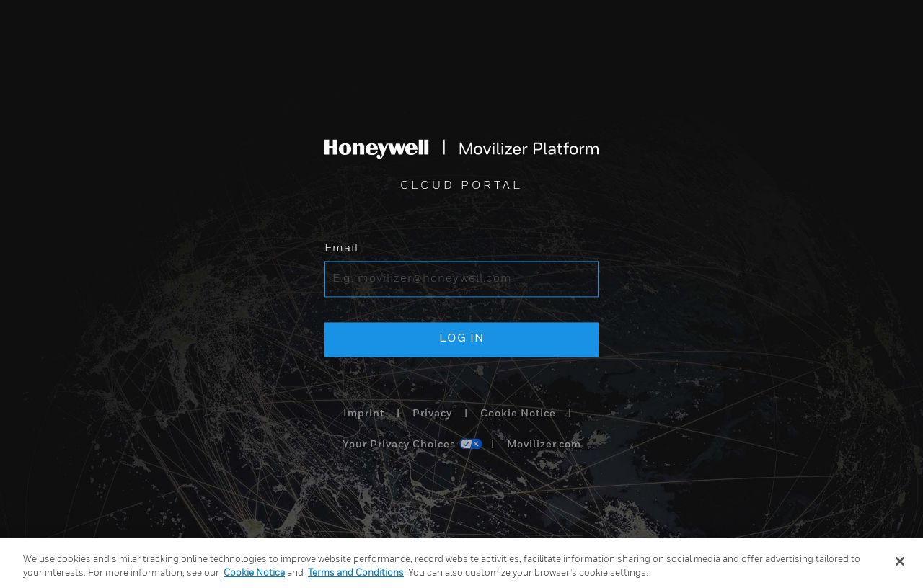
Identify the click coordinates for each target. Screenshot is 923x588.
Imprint (364, 414)
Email (341, 249)
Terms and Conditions (356, 573)
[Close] (900, 561)
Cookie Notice (518, 414)
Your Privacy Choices (399, 445)
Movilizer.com (544, 445)
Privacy (432, 414)
